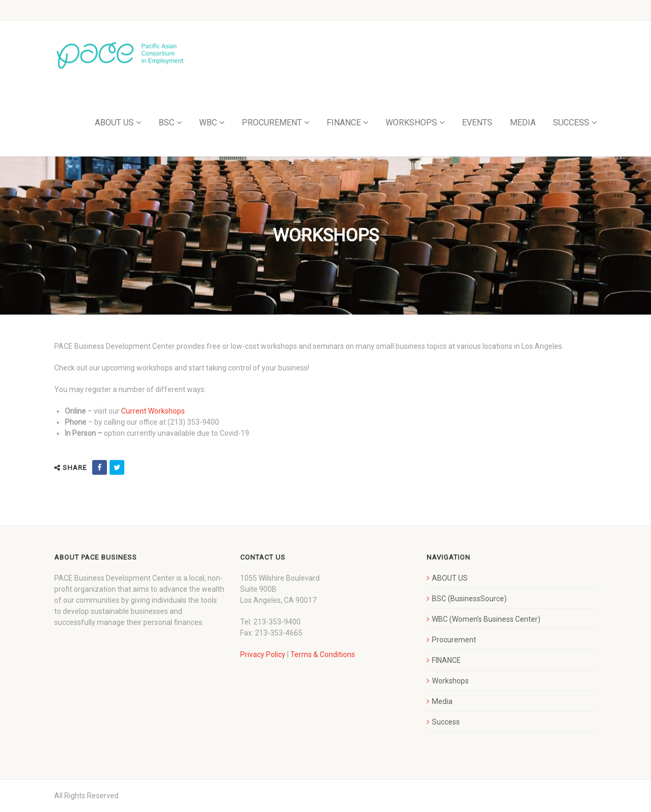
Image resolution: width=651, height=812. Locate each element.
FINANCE (344, 123)
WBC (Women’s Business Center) (486, 619)
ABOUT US (114, 123)
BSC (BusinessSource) (469, 599)
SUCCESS (571, 123)
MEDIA (523, 123)
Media (442, 701)
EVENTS (477, 123)
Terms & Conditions (323, 654)
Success (446, 722)
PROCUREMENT (272, 123)
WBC (208, 123)
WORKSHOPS (411, 123)
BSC (166, 123)
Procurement (454, 640)
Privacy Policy (263, 654)
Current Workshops (153, 411)
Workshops (450, 681)
